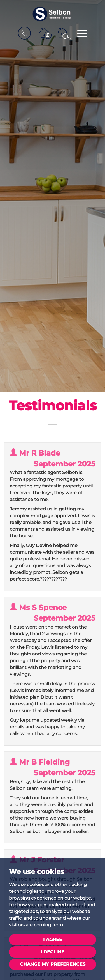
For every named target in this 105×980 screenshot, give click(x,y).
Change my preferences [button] (53, 964)
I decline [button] (53, 952)
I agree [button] (53, 939)
